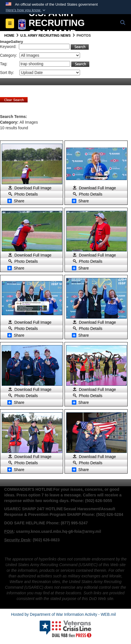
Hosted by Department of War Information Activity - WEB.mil (63, 614)
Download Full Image (33, 188)
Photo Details (26, 194)
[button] (26, 10)
